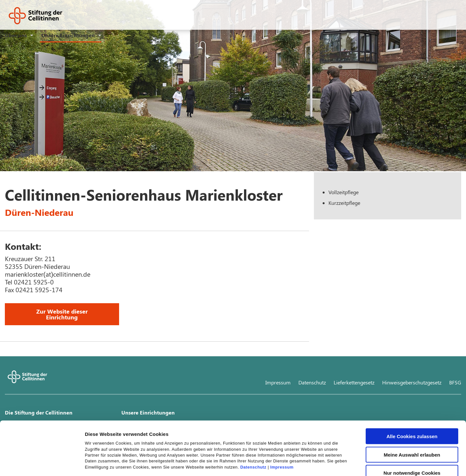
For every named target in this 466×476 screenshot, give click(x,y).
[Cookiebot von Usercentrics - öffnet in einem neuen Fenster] (42, 463)
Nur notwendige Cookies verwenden (412, 427)
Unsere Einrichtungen (68, 35)
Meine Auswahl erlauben (412, 406)
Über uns (16, 35)
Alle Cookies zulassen (412, 388)
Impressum (282, 419)
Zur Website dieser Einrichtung (62, 314)
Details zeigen (344, 463)
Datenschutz (253, 419)
